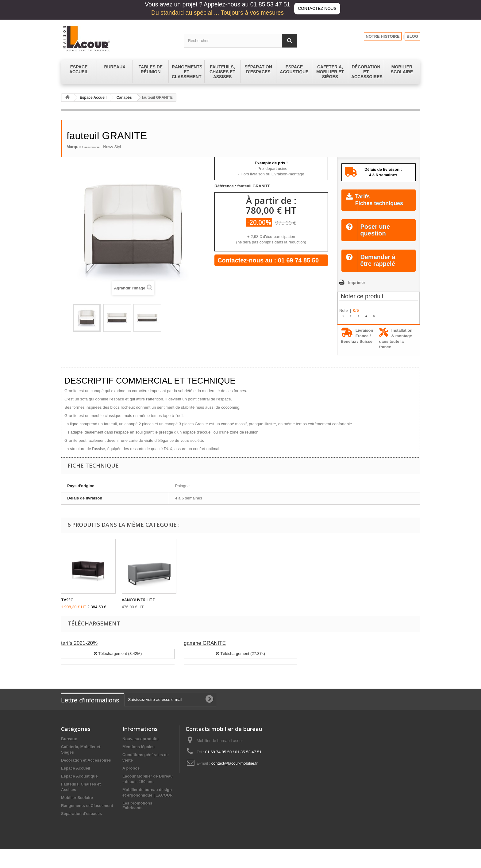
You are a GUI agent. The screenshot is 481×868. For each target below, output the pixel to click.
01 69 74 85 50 (298, 260)
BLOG (412, 36)
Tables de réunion (78, 829)
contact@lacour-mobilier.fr (235, 771)
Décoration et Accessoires (86, 768)
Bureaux (69, 746)
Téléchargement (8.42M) (118, 661)
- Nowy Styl (103, 147)
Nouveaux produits (140, 746)
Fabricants (133, 826)
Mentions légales (139, 754)
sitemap (130, 819)
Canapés (124, 98)
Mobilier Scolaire (77, 805)
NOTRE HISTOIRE (383, 36)
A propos (131, 776)
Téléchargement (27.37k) (240, 661)
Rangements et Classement (87, 813)
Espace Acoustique (79, 784)
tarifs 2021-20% (79, 651)
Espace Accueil (93, 98)
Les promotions (137, 811)
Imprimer (357, 290)
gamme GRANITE (205, 651)
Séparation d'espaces (81, 821)
